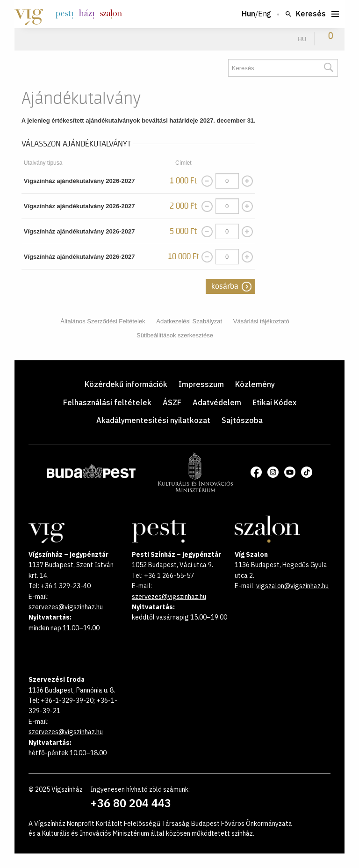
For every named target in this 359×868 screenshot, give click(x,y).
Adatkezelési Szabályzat (189, 321)
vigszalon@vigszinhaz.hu (292, 586)
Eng (265, 14)
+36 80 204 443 (131, 803)
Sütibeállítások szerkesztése (175, 335)
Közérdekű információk (126, 384)
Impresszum (201, 384)
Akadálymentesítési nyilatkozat (153, 420)
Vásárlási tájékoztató (261, 321)
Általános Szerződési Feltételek (103, 321)
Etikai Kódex (274, 402)
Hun (248, 14)
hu (302, 39)
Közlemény (255, 384)
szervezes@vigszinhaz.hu (66, 607)
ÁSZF (172, 402)
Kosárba (225, 286)
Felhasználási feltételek (107, 402)
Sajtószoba (242, 420)
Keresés (305, 14)
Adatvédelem (217, 402)
